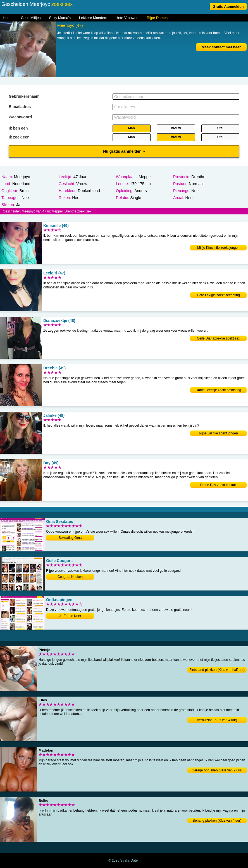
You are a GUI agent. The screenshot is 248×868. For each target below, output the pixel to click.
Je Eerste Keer (70, 616)
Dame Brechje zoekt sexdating (219, 390)
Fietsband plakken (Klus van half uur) (217, 670)
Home (8, 18)
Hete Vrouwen (127, 18)
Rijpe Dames (157, 18)
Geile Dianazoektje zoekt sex (219, 338)
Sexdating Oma (70, 538)
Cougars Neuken (70, 577)
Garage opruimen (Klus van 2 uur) (217, 770)
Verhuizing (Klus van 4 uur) (217, 720)
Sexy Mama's (60, 18)
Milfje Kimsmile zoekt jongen (218, 248)
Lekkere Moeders (93, 18)
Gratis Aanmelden (228, 7)
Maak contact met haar (221, 47)
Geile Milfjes (31, 18)
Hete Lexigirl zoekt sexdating (218, 295)
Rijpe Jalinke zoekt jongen (218, 433)
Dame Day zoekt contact (219, 485)
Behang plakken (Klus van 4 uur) (217, 821)
